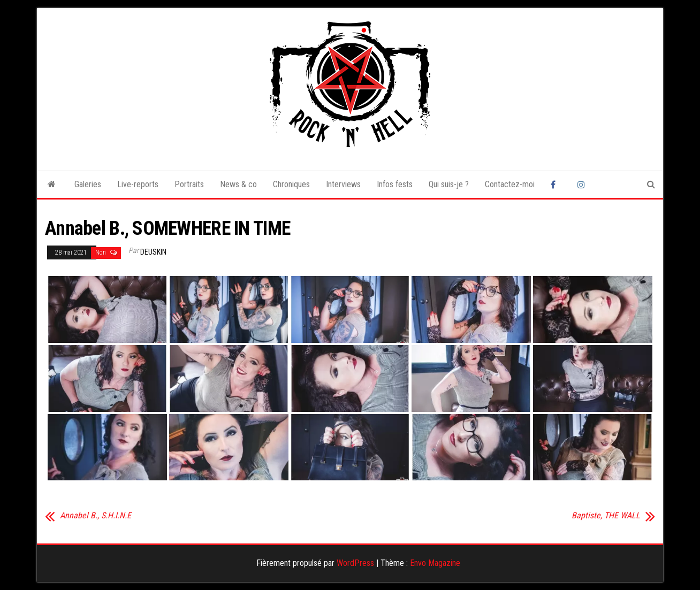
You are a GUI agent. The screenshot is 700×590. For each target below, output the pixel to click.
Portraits (189, 184)
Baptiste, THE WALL (606, 516)
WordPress (355, 563)
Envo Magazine (435, 563)
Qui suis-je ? (449, 184)
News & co (238, 184)
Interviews (343, 184)
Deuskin (153, 252)
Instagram (583, 185)
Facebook (556, 185)
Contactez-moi (510, 184)
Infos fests (395, 184)
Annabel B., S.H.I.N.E (96, 516)
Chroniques (291, 184)
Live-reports (138, 184)
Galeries (88, 184)
